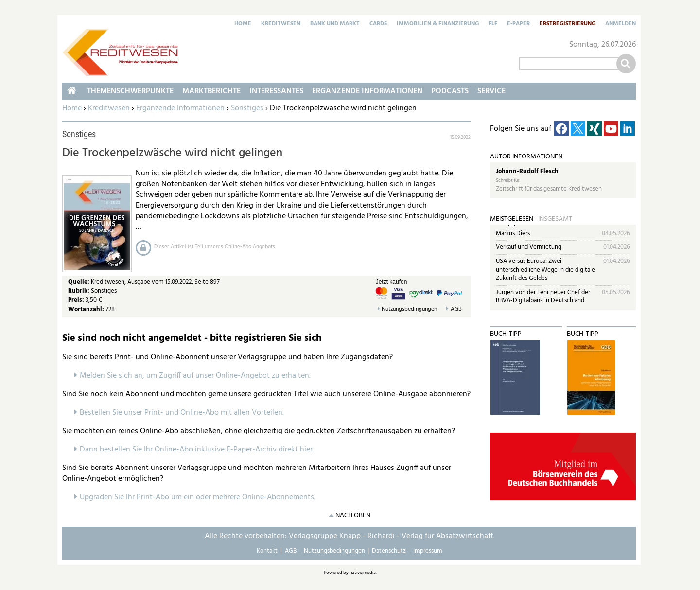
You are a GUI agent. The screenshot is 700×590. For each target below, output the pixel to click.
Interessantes (276, 91)
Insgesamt (555, 219)
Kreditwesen (281, 24)
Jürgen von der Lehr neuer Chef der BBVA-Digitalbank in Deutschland (543, 297)
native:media (363, 573)
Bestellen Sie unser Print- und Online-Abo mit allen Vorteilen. (182, 413)
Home (243, 24)
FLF (493, 24)
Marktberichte (211, 91)
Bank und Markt (335, 24)
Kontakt (267, 551)
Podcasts (450, 91)
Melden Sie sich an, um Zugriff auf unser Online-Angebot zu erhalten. (195, 376)
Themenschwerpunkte (130, 91)
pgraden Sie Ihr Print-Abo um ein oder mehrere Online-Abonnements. (200, 497)
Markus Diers (513, 234)
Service (491, 91)
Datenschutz (389, 551)
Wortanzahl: (86, 309)
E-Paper (518, 24)
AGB (456, 309)
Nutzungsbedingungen (409, 309)
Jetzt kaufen (392, 282)
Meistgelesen (512, 219)
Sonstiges (247, 108)
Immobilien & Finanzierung (438, 24)
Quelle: (79, 282)
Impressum (428, 551)
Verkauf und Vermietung (529, 247)
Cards (378, 24)
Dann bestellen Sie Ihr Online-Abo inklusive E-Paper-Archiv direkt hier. (197, 450)
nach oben (353, 515)
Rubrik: (79, 291)
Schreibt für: (508, 181)
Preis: (76, 300)
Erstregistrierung (568, 24)
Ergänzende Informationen (180, 108)
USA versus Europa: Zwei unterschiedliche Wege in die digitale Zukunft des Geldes (545, 270)
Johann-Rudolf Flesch (527, 171)
